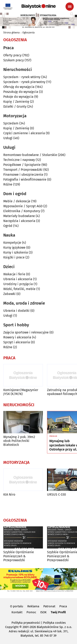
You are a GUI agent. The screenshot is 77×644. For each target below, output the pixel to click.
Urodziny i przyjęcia (18, 284)
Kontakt (17, 612)
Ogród (8, 226)
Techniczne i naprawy (19, 160)
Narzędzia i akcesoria (19, 221)
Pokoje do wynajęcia (18, 97)
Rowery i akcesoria (17, 337)
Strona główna (11, 33)
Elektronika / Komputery (22, 211)
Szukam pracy (14, 60)
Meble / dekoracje (17, 201)
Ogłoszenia (29, 33)
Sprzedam (11, 123)
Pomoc (31, 612)
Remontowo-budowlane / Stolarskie (30, 155)
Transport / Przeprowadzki (23, 170)
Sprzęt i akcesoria (17, 342)
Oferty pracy (12, 55)
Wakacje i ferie (14, 274)
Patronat (49, 606)
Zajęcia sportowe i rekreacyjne (26, 332)
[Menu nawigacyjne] (70, 7)
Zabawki (9, 294)
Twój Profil (58, 612)
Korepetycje (12, 243)
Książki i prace (14, 257)
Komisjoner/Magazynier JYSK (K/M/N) (21, 392)
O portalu (17, 606)
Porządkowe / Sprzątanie (22, 165)
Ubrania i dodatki (16, 311)
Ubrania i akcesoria (18, 279)
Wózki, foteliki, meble (19, 289)
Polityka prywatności (26, 623)
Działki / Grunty (15, 106)
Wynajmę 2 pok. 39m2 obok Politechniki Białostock (19, 441)
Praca (63, 606)
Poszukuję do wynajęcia (21, 92)
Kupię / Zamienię (16, 102)
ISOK (43, 612)
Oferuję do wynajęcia (19, 87)
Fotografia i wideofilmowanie (25, 179)
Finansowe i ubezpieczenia (23, 175)
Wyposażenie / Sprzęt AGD (23, 206)
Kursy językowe (14, 247)
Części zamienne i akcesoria (24, 133)
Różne (8, 184)
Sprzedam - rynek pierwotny (24, 82)
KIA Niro (9, 494)
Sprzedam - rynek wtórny (22, 77)
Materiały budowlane (19, 216)
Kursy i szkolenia (16, 252)
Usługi (8, 138)
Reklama (33, 606)
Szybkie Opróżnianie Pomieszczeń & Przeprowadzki (19, 556)
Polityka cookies (54, 623)
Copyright (12, 627)
